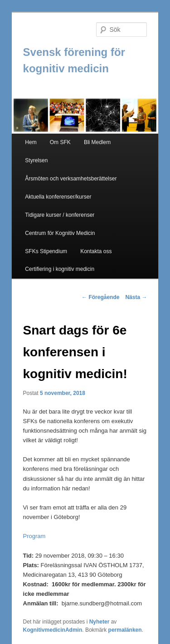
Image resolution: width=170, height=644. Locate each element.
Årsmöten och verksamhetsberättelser (71, 179)
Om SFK (60, 142)
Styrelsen (36, 160)
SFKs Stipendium (46, 251)
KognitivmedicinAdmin (53, 630)
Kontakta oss (96, 251)
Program (34, 536)
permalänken (125, 630)
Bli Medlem (97, 142)
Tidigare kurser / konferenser (60, 215)
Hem (31, 142)
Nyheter (100, 622)
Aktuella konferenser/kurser (58, 197)
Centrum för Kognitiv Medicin (60, 233)
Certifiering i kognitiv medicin (60, 269)
